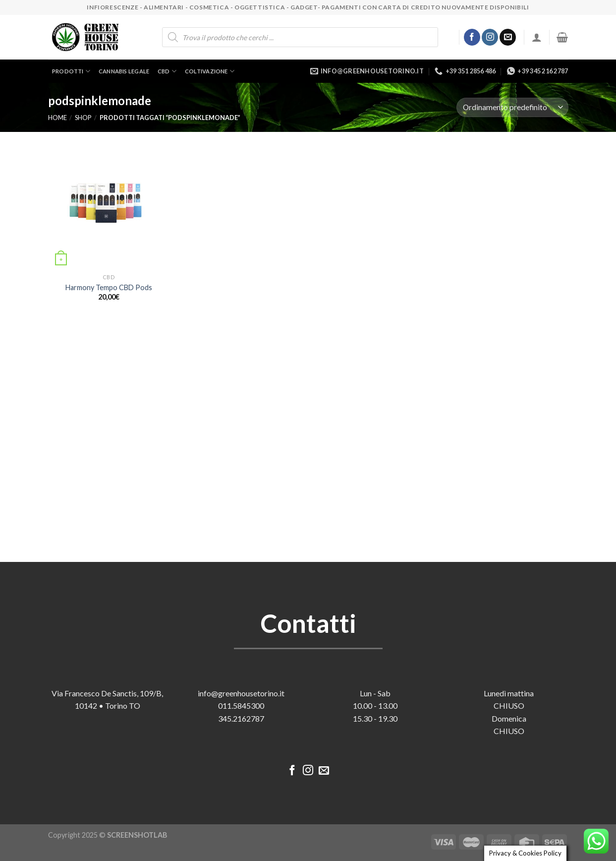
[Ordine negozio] (512, 107)
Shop (83, 118)
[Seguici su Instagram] (490, 37)
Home (57, 118)
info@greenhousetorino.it (241, 693)
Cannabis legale (124, 71)
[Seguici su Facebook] (472, 37)
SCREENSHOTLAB (137, 835)
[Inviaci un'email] (508, 37)
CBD (167, 71)
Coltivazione (210, 71)
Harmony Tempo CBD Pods (109, 287)
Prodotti (71, 71)
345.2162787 (241, 718)
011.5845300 (241, 706)
